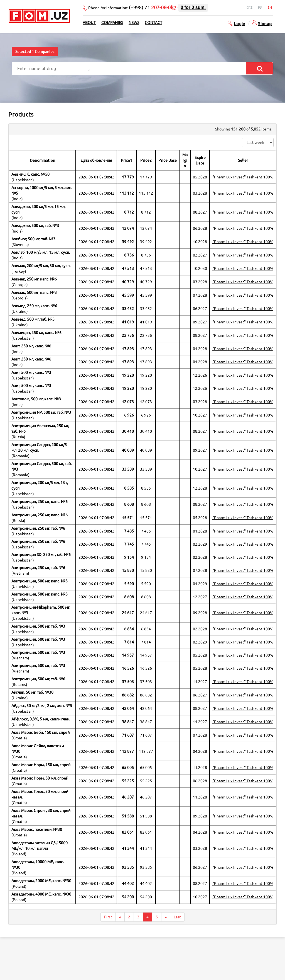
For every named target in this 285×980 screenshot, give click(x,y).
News (134, 23)
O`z (250, 7)
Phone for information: (131, 7)
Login (239, 23)
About (89, 23)
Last (177, 917)
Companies (112, 23)
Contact (153, 23)
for (193, 7)
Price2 (146, 160)
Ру (260, 7)
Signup (265, 23)
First (108, 917)
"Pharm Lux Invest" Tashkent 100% (243, 177)
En (270, 7)
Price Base (168, 160)
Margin (185, 160)
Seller (243, 160)
